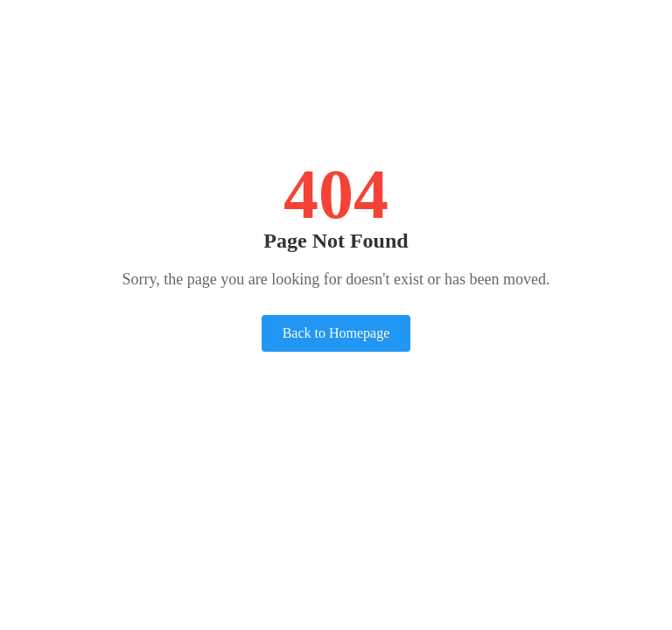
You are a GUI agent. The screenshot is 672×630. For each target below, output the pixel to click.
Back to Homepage (336, 333)
